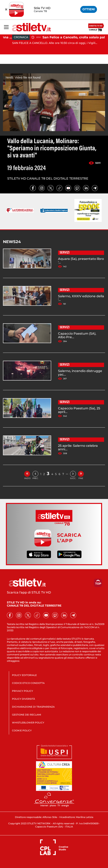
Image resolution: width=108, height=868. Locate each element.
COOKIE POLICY (22, 730)
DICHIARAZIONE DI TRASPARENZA (33, 707)
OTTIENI (89, 9)
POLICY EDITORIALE (24, 675)
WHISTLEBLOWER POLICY (28, 723)
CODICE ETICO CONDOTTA (28, 683)
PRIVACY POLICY (23, 691)
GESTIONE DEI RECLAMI (27, 715)
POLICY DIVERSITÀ (24, 699)
